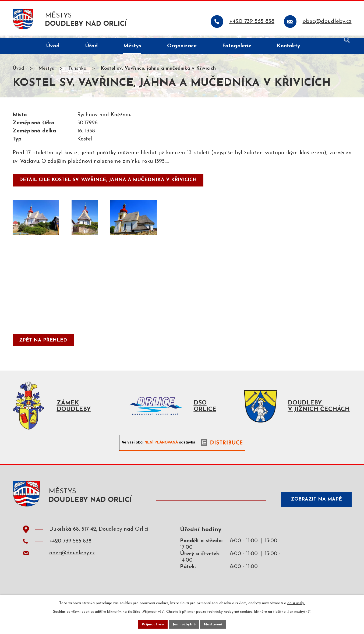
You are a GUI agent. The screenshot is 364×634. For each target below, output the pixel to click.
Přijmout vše (152, 624)
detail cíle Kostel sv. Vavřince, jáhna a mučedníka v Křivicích (109, 182)
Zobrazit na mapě (315, 503)
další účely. (296, 603)
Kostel (85, 142)
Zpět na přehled (44, 343)
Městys (46, 71)
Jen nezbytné (184, 624)
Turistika (77, 71)
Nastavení (214, 624)
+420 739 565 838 (70, 546)
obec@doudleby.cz (72, 558)
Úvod (18, 71)
